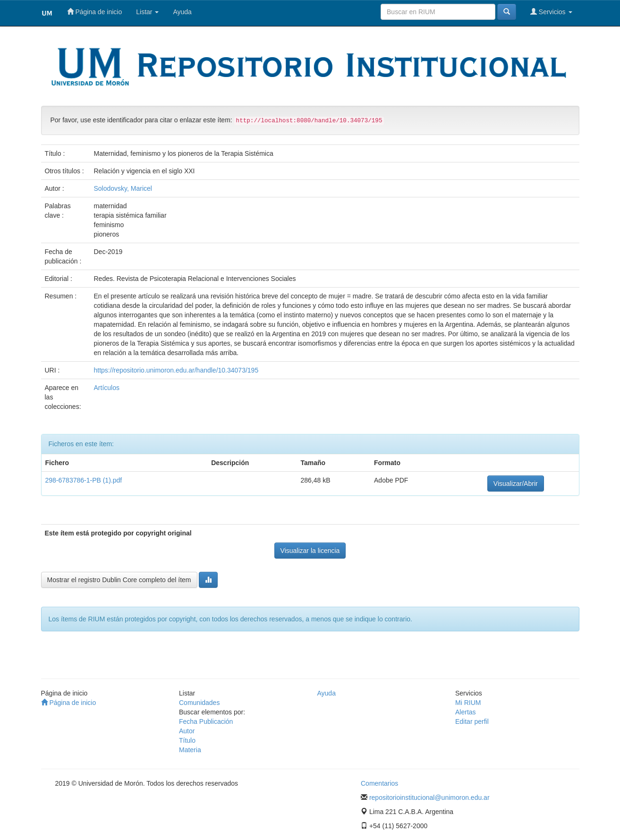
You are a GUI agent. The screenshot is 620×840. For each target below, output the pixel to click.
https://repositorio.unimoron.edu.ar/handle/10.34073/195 (176, 370)
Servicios (551, 12)
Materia (190, 750)
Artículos (107, 388)
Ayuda (182, 12)
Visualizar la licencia (310, 551)
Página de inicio (95, 12)
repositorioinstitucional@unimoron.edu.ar (429, 798)
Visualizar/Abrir (516, 484)
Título (187, 740)
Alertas (466, 712)
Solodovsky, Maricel (123, 188)
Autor (187, 731)
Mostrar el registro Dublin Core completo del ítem (119, 580)
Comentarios (379, 783)
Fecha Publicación (206, 721)
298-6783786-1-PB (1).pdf (84, 480)
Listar (147, 12)
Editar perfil (472, 721)
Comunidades (199, 703)
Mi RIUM (468, 703)
